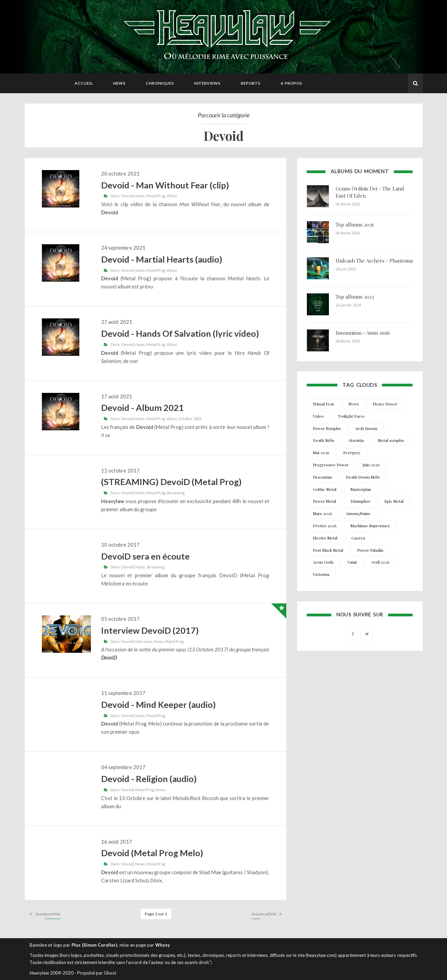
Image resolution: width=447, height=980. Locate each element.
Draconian (322, 477)
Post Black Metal (328, 550)
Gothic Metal (325, 489)
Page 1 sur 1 (156, 914)
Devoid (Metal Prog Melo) (152, 853)
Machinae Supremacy (370, 526)
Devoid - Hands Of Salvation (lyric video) (180, 333)
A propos (291, 83)
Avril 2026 (380, 562)
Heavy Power (385, 404)
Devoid (127, 196)
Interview (144, 641)
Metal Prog (156, 196)
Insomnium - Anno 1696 (363, 333)
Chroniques (160, 83)
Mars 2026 (322, 513)
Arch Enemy (366, 428)
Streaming (175, 493)
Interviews (207, 83)
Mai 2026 (321, 452)
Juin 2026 (371, 465)
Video (172, 196)
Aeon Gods (323, 562)
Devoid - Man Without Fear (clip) (165, 185)
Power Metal (324, 501)
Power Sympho (327, 428)
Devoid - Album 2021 (142, 408)
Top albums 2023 (355, 297)
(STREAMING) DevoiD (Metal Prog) (171, 482)
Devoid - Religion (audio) (149, 779)
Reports (250, 83)
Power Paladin (370, 550)
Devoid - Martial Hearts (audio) (162, 259)
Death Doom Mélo (363, 477)
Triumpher (360, 501)
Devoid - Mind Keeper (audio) (158, 704)
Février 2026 (325, 526)
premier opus (125, 732)
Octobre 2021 (190, 419)
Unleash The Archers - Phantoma (374, 261)
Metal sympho (391, 440)
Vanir (352, 562)
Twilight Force (351, 416)
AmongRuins (358, 513)
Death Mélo (324, 440)
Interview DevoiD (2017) (150, 630)
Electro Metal (325, 538)
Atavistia (356, 440)
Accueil (84, 83)
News (119, 83)
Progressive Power (331, 465)
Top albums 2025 (355, 225)
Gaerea (358, 538)
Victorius (321, 574)
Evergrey (352, 452)
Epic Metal (394, 501)
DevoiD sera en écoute (145, 556)
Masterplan (361, 489)
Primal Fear (324, 404)
